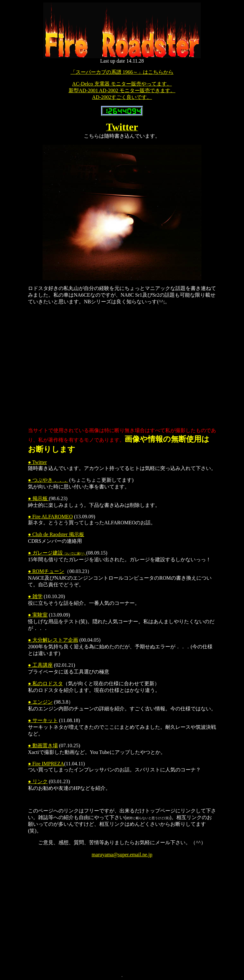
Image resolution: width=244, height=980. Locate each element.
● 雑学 (35, 596)
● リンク (38, 781)
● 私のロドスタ (45, 683)
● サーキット (43, 720)
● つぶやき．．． (48, 480)
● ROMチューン (46, 571)
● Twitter (37, 462)
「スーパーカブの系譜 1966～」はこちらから (122, 72)
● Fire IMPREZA (46, 764)
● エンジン (40, 702)
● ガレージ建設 (57, 553)
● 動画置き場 (43, 745)
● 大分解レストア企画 (53, 640)
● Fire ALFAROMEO (50, 517)
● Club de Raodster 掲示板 (56, 534)
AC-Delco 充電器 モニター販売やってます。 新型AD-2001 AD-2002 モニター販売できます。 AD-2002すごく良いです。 (122, 90)
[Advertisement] (136, 366)
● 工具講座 (40, 665)
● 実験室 (38, 615)
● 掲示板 (38, 498)
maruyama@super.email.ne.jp (122, 855)
